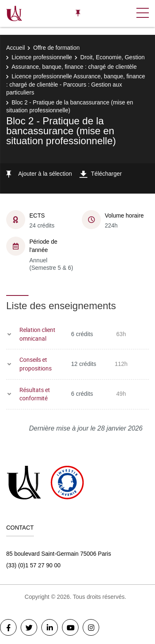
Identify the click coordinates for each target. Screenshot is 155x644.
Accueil (15, 48)
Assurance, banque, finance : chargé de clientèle (74, 67)
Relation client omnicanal (37, 334)
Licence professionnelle (42, 57)
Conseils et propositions (36, 364)
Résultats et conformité (35, 394)
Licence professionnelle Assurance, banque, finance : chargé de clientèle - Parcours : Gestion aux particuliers (76, 84)
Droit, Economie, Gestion (112, 57)
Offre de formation (56, 48)
